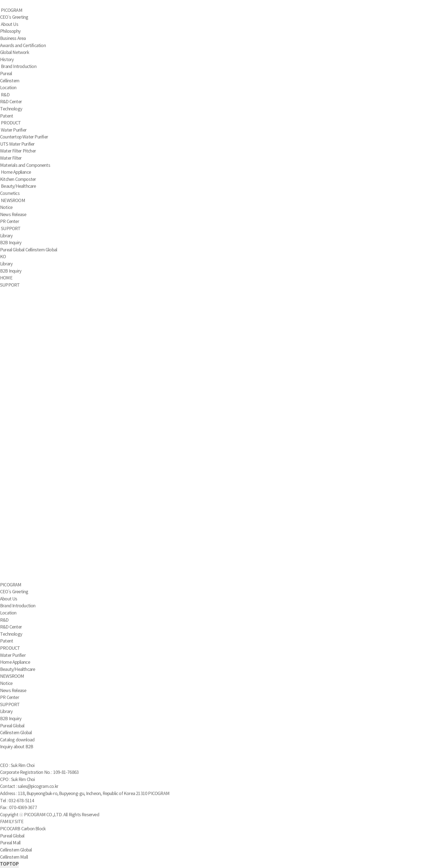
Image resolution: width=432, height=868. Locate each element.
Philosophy (10, 31)
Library (6, 236)
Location (8, 88)
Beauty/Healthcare (18, 186)
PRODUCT (11, 123)
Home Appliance (16, 172)
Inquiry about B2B (17, 747)
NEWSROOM (13, 201)
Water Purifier (14, 130)
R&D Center (11, 102)
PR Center (10, 222)
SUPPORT (11, 229)
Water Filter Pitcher (18, 151)
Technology (11, 109)
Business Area (13, 39)
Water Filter (11, 158)
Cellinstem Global (41, 250)
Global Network (14, 53)
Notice (6, 208)
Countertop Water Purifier (24, 137)
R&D (5, 95)
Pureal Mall (10, 843)
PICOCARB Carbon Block (23, 829)
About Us (10, 25)
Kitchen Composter (18, 179)
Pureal (6, 74)
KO (3, 257)
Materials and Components (25, 165)
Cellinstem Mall (14, 857)
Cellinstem (10, 81)
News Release (13, 215)
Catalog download (17, 740)
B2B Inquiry (11, 243)
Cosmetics (10, 194)
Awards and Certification (23, 46)
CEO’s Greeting (14, 17)
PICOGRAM (12, 10)
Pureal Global (12, 250)
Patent (6, 116)
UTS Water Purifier (17, 144)
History (7, 60)
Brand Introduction (19, 67)
